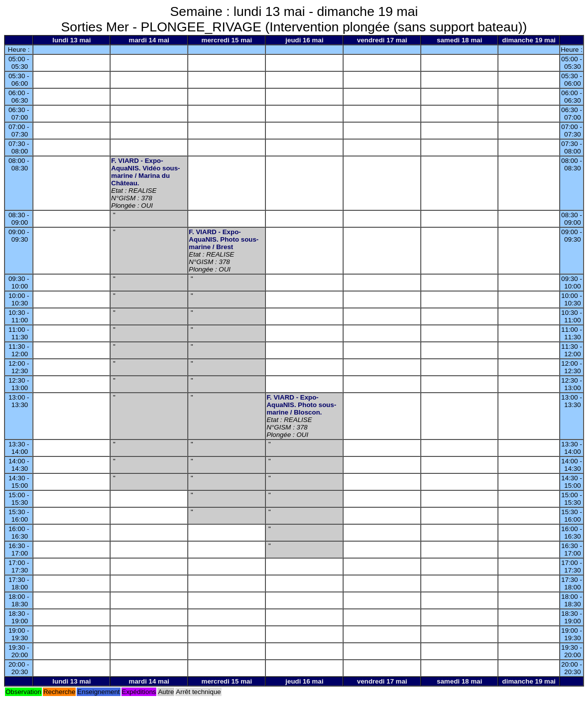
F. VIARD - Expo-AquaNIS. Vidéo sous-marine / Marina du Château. (145, 172)
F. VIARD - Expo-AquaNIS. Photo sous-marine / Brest (224, 239)
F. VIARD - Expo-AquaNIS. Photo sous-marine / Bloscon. (301, 405)
